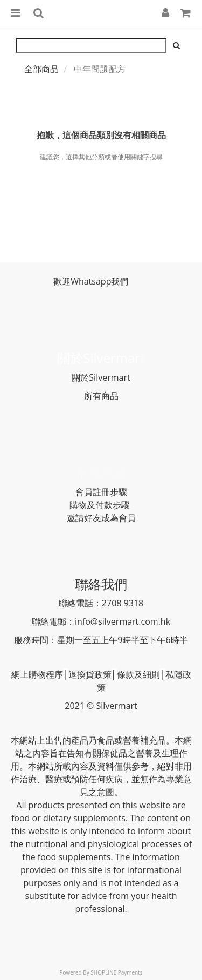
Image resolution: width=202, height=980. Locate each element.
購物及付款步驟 (100, 505)
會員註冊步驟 (101, 492)
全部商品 (41, 69)
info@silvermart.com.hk (123, 621)
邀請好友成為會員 (101, 518)
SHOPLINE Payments (116, 972)
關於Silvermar (99, 358)
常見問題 (101, 473)
